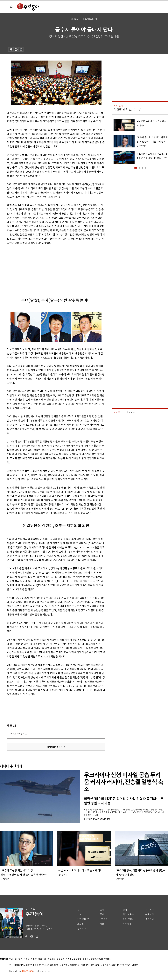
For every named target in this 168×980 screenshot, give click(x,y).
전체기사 (81, 929)
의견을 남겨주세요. (19, 734)
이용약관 (60, 959)
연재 (125, 910)
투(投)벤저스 (123, 110)
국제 (102, 915)
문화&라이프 (83, 919)
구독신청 (150, 915)
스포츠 (80, 924)
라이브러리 (128, 919)
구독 (138, 110)
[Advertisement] (49, 267)
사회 (79, 915)
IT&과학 (104, 919)
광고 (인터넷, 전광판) (28, 959)
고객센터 (51, 959)
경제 (102, 910)
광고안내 (150, 919)
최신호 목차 (128, 915)
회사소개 (13, 959)
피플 (102, 924)
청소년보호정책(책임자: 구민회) (97, 959)
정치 (79, 910)
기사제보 (150, 910)
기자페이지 (128, 924)
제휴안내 (42, 959)
